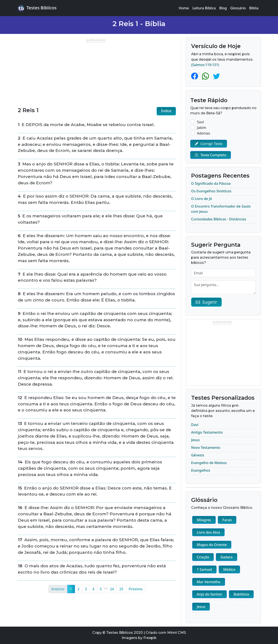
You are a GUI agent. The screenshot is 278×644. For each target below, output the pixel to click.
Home (184, 8)
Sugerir (206, 302)
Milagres (204, 520)
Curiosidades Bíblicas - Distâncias (219, 219)
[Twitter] (217, 76)
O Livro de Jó (202, 199)
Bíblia (254, 8)
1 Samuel (204, 569)
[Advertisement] (97, 73)
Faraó (227, 520)
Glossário (238, 8)
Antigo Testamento (207, 432)
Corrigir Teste (209, 144)
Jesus (195, 440)
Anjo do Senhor (209, 594)
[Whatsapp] (206, 76)
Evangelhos (201, 470)
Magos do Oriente (212, 545)
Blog (223, 8)
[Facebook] (195, 76)
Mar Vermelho (209, 582)
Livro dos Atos (208, 532)
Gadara (226, 557)
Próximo (136, 589)
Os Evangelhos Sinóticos (211, 191)
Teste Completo (211, 155)
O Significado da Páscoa (211, 183)
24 (112, 589)
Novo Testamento (206, 448)
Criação (203, 557)
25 (121, 589)
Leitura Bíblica (204, 8)
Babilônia (241, 594)
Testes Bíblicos (37, 8)
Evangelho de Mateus (209, 463)
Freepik (150, 638)
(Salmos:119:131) (205, 65)
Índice (166, 111)
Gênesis (198, 455)
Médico (229, 569)
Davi (195, 425)
